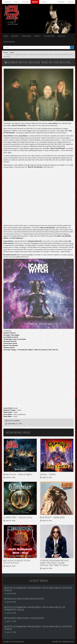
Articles (61, 36)
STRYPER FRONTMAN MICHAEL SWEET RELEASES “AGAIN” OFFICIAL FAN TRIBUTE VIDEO (55, 563)
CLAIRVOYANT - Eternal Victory (18, 517)
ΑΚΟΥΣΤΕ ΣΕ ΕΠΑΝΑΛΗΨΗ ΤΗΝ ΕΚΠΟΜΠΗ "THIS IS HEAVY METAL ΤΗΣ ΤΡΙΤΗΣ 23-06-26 (38, 589)
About (17, 2)
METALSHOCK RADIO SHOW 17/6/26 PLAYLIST (24, 618)
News (6, 36)
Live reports (49, 36)
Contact (44, 2)
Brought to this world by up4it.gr (14, 642)
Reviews (15, 36)
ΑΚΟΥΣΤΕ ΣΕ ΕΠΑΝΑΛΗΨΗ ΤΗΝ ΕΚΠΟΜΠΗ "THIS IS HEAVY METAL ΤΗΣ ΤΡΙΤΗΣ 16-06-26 (38, 628)
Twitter (71, 2)
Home (6, 52)
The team (25, 2)
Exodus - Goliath (48, 474)
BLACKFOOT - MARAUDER (52, 517)
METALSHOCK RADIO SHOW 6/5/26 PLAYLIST (17, 562)
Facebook (61, 2)
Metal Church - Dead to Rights (18, 474)
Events (37, 36)
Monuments (9, 42)
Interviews (26, 36)
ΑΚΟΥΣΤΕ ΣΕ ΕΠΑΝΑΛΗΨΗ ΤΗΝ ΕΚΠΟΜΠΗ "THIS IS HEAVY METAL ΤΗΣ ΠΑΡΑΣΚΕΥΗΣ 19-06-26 (35, 608)
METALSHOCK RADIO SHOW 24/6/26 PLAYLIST (24, 599)
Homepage (7, 2)
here (7, 257)
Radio (35, 2)
